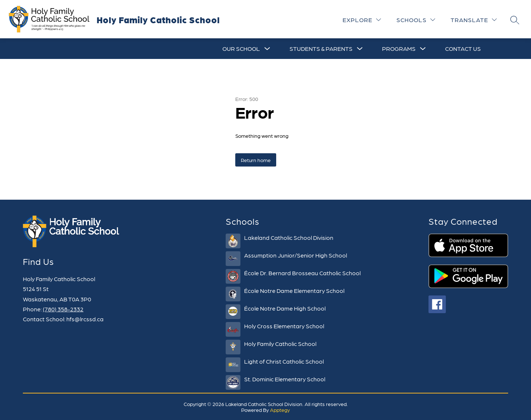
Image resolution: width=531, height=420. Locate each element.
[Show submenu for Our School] (241, 49)
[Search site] (515, 20)
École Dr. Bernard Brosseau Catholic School (302, 273)
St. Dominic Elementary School (285, 379)
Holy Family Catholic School (280, 344)
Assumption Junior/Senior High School (296, 255)
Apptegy (280, 410)
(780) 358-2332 (63, 309)
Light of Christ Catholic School (284, 361)
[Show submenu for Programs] (399, 49)
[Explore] (362, 20)
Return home (256, 160)
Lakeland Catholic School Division (289, 237)
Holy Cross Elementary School (284, 326)
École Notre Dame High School (285, 308)
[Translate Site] (474, 20)
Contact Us (463, 48)
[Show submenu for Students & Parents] (321, 49)
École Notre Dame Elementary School (294, 290)
